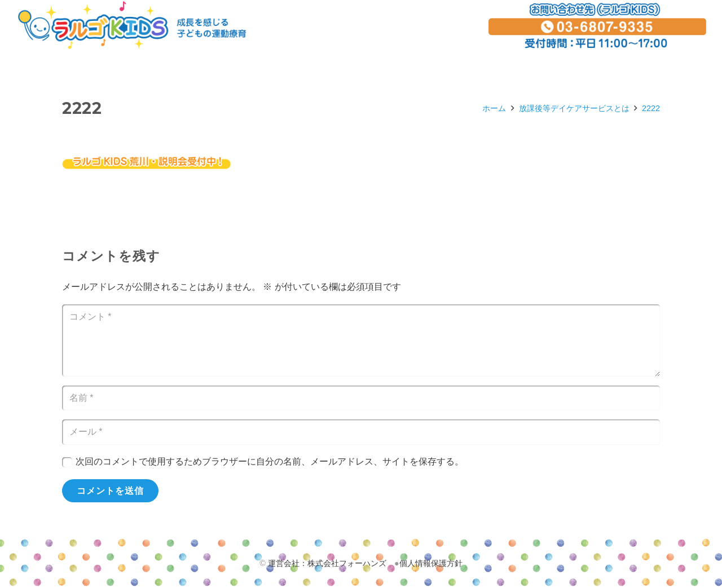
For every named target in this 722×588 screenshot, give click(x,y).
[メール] (361, 432)
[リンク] (132, 25)
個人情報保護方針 (431, 563)
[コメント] (361, 341)
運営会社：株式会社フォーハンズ (327, 563)
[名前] (361, 398)
